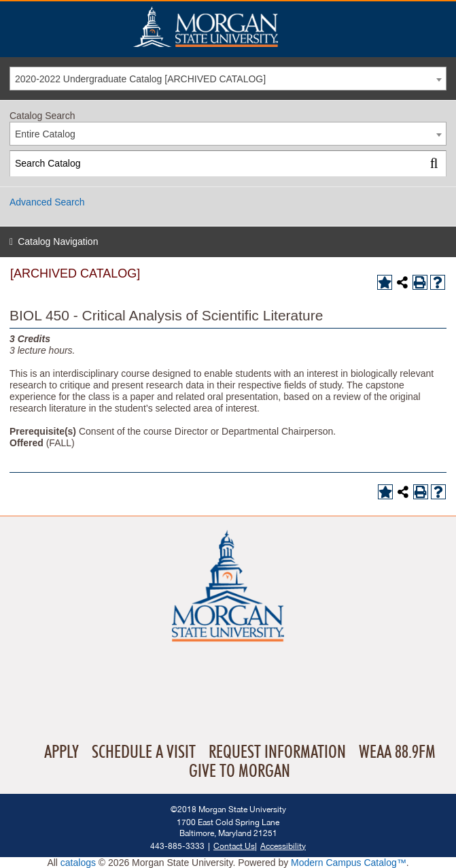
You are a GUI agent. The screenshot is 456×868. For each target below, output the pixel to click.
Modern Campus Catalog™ (349, 863)
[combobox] (228, 79)
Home (234, 27)
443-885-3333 (177, 846)
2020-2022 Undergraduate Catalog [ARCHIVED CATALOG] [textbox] (140, 79)
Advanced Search (47, 202)
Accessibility (283, 846)
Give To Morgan (240, 771)
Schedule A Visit (144, 752)
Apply (62, 752)
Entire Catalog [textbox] (45, 134)
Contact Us (234, 846)
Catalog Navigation (58, 241)
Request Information (277, 752)
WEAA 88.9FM (397, 752)
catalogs (78, 863)
